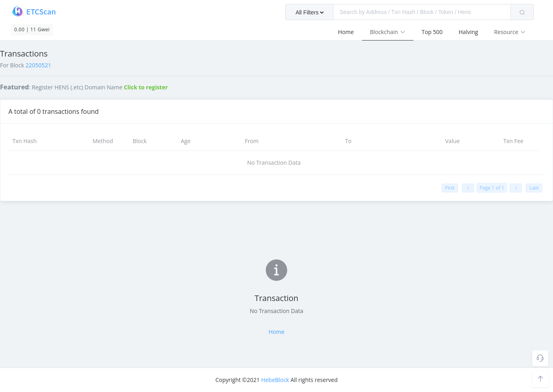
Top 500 (432, 32)
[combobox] (410, 12)
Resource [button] (510, 32)
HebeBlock (275, 380)
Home (346, 32)
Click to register (146, 87)
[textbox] (422, 12)
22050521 (38, 65)
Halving (468, 32)
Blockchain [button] (388, 32)
